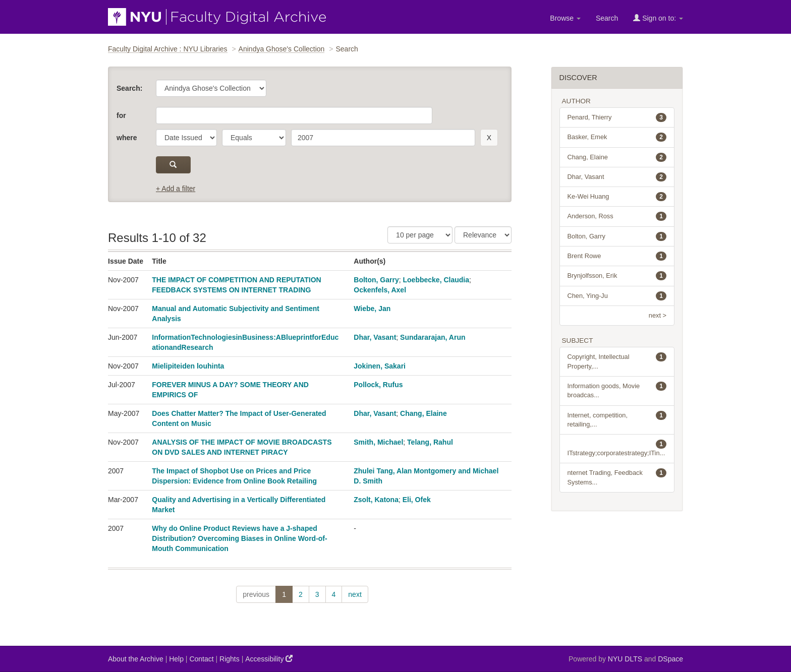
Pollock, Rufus (378, 385)
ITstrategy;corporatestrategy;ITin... (617, 448)
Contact (201, 659)
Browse (565, 18)
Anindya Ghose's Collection (282, 49)
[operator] (254, 138)
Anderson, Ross (617, 216)
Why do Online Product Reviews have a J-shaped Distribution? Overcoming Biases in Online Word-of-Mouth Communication (239, 538)
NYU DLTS (625, 659)
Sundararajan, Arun (433, 337)
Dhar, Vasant (375, 337)
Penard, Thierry (617, 117)
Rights (230, 659)
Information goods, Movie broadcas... (617, 390)
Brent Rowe (617, 256)
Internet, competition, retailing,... (617, 419)
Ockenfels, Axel (380, 290)
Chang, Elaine (423, 413)
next (355, 594)
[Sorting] (483, 235)
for (121, 115)
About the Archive (136, 659)
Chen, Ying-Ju (617, 296)
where (127, 138)
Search (607, 18)
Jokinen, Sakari (380, 366)
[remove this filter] (489, 138)
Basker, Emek (617, 137)
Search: (129, 88)
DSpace (670, 659)
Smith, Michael (378, 442)
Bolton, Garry (376, 280)
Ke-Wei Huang (617, 197)
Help (176, 659)
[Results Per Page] (420, 235)
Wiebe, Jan (372, 309)
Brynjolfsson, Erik (617, 276)
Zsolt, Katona (376, 500)
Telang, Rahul (430, 442)
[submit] (173, 165)
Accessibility (269, 659)
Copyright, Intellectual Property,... (617, 361)
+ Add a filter (176, 189)
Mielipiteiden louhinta (188, 366)
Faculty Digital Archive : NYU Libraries (168, 49)
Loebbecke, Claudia (436, 280)
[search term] (383, 138)
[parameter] (186, 138)
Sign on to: (658, 18)
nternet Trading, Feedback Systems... (617, 477)
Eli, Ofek (417, 500)
